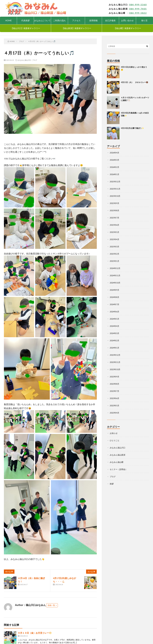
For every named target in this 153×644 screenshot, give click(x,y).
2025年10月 (115, 196)
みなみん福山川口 (25, 60)
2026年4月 (114, 153)
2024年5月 (114, 319)
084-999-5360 (138, 5)
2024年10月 (115, 283)
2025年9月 (114, 203)
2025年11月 (115, 189)
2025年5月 (114, 232)
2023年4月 (114, 413)
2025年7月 (114, 218)
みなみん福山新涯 (118, 455)
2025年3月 (114, 247)
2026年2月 (114, 167)
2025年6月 (114, 225)
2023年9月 (114, 377)
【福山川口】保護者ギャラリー (25, 28)
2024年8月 (114, 297)
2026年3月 (114, 160)
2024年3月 (114, 333)
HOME (8, 20)
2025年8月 (114, 210)
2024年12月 (115, 268)
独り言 (144, 20)
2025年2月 (114, 254)
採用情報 (93, 20)
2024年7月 (114, 304)
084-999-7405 (138, 9)
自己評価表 (110, 20)
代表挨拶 (25, 20)
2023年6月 (114, 398)
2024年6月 (114, 312)
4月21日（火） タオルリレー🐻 (135, 82)
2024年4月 (114, 326)
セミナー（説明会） (119, 469)
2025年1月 (114, 261)
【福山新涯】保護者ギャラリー (76, 28)
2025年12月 (115, 182)
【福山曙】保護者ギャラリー (127, 28)
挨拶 (112, 484)
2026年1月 (114, 174)
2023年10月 (115, 369)
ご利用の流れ (59, 20)
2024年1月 (114, 348)
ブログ (35, 60)
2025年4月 (114, 239)
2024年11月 (115, 275)
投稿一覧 (51, 605)
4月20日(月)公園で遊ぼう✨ (132, 128)
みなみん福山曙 (117, 462)
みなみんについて (42, 20)
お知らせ (114, 433)
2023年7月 (114, 391)
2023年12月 (115, 355)
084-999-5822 (138, 13)
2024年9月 (114, 290)
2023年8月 (114, 384)
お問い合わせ (127, 20)
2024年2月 (114, 340)
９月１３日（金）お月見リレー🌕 (35, 633)
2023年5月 (114, 406)
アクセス (76, 20)
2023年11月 (115, 362)
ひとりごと (115, 440)
